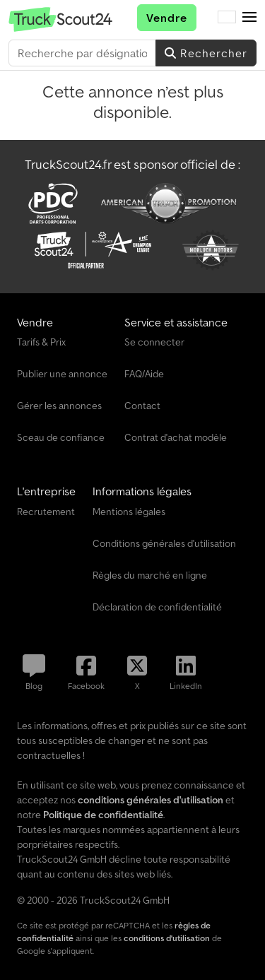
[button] (249, 18)
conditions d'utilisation (167, 938)
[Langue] (227, 18)
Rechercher (206, 53)
